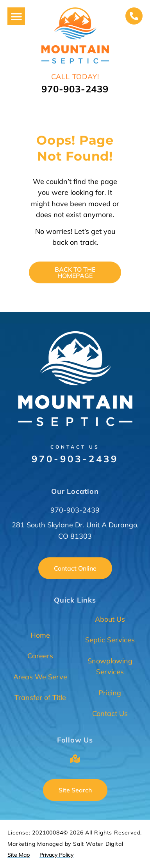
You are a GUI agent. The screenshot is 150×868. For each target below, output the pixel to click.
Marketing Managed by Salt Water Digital (65, 844)
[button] (16, 16)
